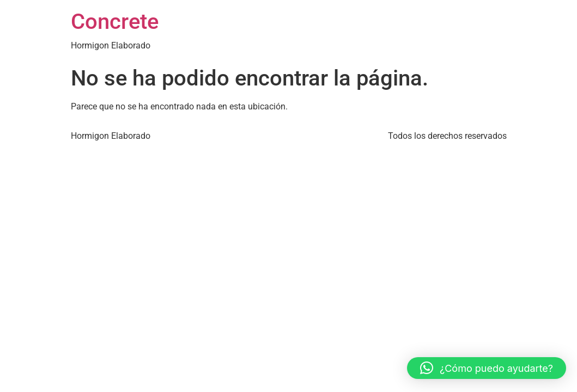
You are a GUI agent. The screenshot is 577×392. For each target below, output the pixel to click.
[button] (487, 368)
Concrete (115, 22)
